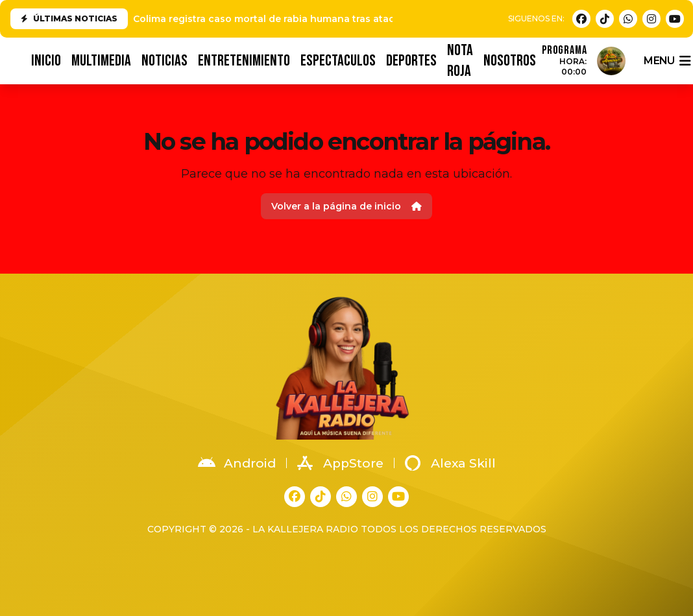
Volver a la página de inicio (346, 206)
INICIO (46, 61)
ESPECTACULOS (338, 61)
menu (667, 61)
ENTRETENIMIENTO (244, 61)
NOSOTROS (510, 61)
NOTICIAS (164, 61)
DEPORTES (411, 61)
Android (237, 463)
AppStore (340, 463)
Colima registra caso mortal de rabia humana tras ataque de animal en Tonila (319, 19)
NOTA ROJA (460, 61)
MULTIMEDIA (101, 61)
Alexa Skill (450, 463)
